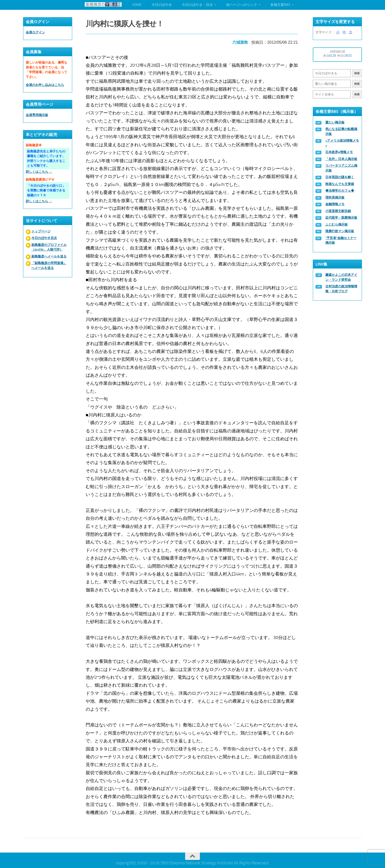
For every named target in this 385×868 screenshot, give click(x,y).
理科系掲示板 (335, 197)
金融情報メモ (335, 204)
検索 (357, 73)
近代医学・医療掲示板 (341, 218)
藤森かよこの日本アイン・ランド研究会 (341, 277)
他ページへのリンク (242, 5)
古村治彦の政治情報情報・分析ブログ (341, 289)
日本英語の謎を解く (340, 177)
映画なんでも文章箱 (340, 184)
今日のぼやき (162, 5)
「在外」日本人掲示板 (341, 159)
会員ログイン (35, 32)
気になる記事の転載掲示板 (341, 131)
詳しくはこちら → (39, 172)
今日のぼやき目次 (44, 238)
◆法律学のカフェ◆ (340, 191)
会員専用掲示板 (37, 115)
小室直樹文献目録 (338, 211)
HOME (137, 5)
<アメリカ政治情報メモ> (342, 143)
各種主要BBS (280, 5)
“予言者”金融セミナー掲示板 (341, 240)
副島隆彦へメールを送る (49, 256)
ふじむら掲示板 (337, 224)
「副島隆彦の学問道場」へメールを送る (49, 265)
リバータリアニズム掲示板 (341, 168)
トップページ (41, 231)
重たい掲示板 (335, 122)
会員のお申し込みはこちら (45, 85)
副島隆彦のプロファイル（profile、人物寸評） (49, 247)
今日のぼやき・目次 (197, 5)
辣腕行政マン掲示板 (340, 231)
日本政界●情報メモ (339, 152)
